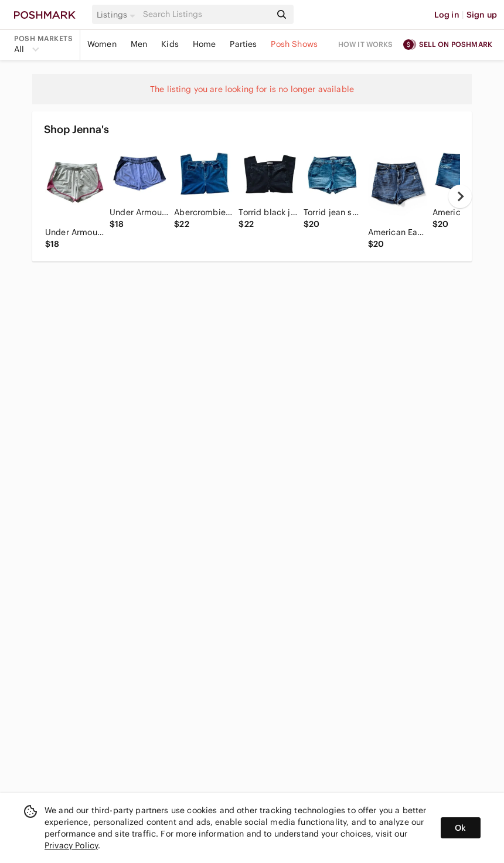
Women (102, 44)
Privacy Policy (71, 845)
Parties (243, 44)
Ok (460, 828)
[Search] (206, 14)
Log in (447, 15)
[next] (460, 196)
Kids (170, 44)
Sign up (482, 15)
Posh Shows (294, 44)
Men (139, 44)
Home (205, 44)
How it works (366, 44)
